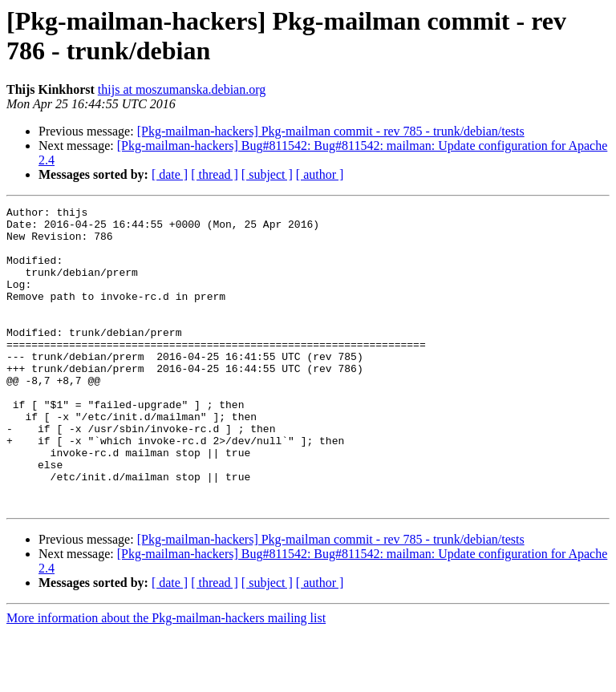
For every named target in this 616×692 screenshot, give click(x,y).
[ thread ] (215, 174)
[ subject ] (267, 174)
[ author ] (320, 174)
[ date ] (170, 174)
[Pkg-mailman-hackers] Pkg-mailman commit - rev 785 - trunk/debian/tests (331, 131)
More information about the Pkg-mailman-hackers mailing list (166, 678)
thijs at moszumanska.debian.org (182, 89)
